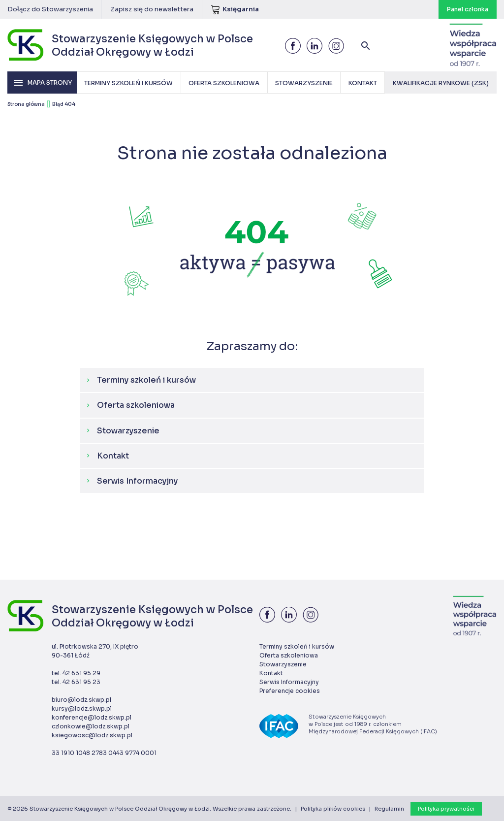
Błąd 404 (64, 104)
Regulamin (389, 809)
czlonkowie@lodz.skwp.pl (91, 726)
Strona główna (26, 104)
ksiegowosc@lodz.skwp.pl (92, 735)
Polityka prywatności (446, 809)
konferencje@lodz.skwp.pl (92, 717)
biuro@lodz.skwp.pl (81, 700)
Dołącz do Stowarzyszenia (50, 9)
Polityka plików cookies (333, 809)
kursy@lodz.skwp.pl (82, 708)
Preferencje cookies (290, 691)
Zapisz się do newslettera (152, 9)
